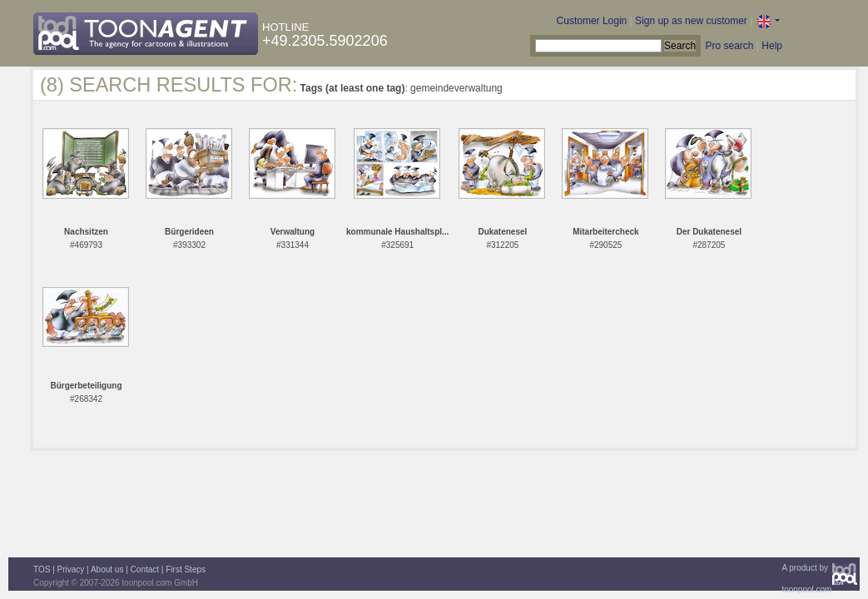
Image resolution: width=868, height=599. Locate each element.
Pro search (729, 46)
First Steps (186, 569)
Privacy (71, 569)
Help (772, 46)
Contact (145, 569)
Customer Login (592, 21)
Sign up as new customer (691, 21)
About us (107, 569)
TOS (42, 569)
